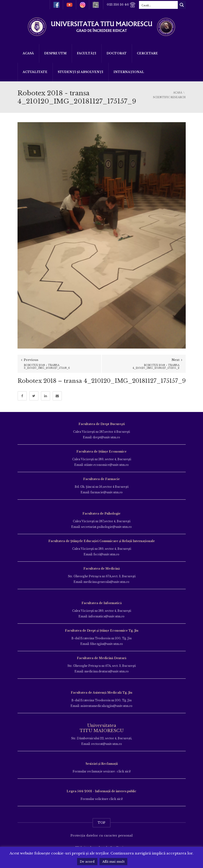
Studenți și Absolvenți (80, 72)
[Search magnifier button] (182, 5)
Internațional (129, 72)
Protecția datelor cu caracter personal (102, 835)
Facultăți (87, 53)
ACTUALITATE (35, 72)
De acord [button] (87, 862)
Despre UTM (55, 53)
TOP (101, 823)
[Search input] (159, 5)
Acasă (28, 53)
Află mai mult (113, 862)
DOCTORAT (117, 53)
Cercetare (147, 53)
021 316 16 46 (121, 5)
